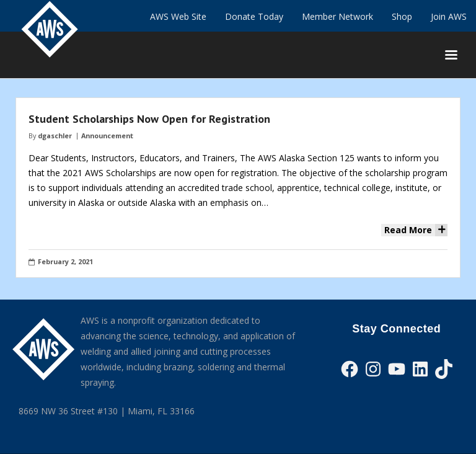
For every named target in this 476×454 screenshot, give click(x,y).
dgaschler (55, 136)
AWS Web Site (178, 16)
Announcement (107, 136)
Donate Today (254, 16)
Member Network (337, 16)
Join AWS (449, 16)
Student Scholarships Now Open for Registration (149, 119)
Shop (402, 16)
